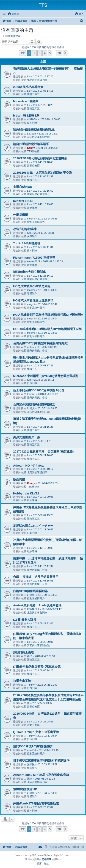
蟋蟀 (30, 779)
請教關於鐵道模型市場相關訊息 (34, 130)
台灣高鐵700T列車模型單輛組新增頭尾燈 (40, 343)
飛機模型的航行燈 (25, 789)
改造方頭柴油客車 (25, 229)
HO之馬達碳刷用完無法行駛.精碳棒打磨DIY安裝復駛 (48, 315)
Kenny (31, 148)
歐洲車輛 (32, 208)
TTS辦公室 (33, 151)
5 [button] (50, 53)
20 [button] (59, 53)
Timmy (31, 685)
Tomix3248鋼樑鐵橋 (27, 243)
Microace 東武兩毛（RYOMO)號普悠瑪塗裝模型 (46, 376)
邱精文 (31, 408)
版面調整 (19, 479)
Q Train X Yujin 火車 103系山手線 (36, 732)
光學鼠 (31, 764)
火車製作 (32, 236)
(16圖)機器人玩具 (25, 620)
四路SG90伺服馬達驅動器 (30, 591)
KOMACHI (33, 609)
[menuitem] (13, 14)
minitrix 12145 (23, 201)
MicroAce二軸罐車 (26, 101)
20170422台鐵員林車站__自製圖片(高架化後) (43, 452)
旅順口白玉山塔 (24, 652)
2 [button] (34, 53)
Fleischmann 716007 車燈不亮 (34, 258)
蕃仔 (30, 656)
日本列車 (32, 123)
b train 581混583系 (26, 115)
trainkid (31, 394)
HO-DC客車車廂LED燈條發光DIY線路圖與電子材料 (47, 329)
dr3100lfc (32, 119)
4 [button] (45, 53)
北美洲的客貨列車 (37, 80)
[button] (22, 53)
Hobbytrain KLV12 (26, 493)
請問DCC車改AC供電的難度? (33, 746)
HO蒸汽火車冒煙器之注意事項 (33, 300)
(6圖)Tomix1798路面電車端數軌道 (36, 803)
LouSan (31, 134)
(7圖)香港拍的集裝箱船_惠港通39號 (37, 667)
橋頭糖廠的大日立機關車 (29, 272)
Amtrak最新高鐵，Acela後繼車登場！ (39, 605)
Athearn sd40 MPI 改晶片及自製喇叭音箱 (41, 775)
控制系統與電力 (36, 222)
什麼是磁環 (21, 215)
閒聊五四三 (33, 94)
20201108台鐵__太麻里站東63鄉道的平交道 (43, 173)
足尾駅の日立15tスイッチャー (33, 526)
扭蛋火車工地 (22, 681)
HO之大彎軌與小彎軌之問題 (32, 286)
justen (30, 347)
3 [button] (40, 53)
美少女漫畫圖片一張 (26, 437)
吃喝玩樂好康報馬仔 (38, 194)
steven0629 (34, 261)
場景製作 (32, 293)
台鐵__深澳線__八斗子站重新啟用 (36, 577)
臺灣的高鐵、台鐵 (37, 351)
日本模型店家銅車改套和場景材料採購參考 (41, 761)
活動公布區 (33, 166)
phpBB (31, 855)
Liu (29, 76)
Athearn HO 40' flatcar (29, 466)
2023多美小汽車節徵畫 (28, 87)
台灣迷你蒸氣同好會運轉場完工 (34, 405)
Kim (29, 233)
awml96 (31, 750)
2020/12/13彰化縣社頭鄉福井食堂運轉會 (40, 158)
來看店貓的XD (23, 187)
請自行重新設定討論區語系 (31, 144)
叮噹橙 (31, 595)
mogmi (31, 219)
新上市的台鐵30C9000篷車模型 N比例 (39, 390)
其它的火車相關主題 (38, 137)
